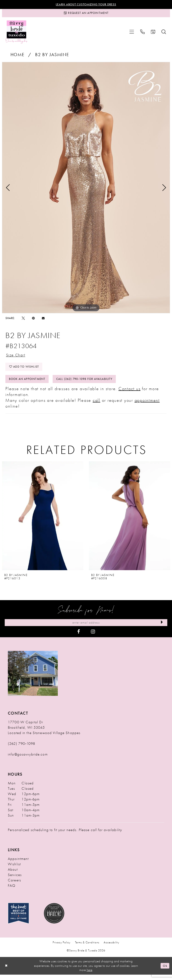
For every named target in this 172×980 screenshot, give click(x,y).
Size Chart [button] (17, 357)
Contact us (130, 393)
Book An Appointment (29, 383)
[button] (132, 33)
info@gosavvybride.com (28, 760)
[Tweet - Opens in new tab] (23, 320)
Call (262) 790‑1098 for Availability (91, 383)
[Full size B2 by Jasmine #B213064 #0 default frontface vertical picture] (86, 189)
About (13, 875)
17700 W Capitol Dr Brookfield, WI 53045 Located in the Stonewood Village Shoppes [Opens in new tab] (44, 733)
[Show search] (164, 33)
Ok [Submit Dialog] (165, 971)
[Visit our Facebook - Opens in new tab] (79, 637)
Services (15, 880)
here (89, 976)
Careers (14, 885)
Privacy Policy (61, 948)
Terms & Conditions (87, 948)
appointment (147, 405)
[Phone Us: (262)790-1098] (142, 33)
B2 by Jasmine (52, 56)
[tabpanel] (86, 189)
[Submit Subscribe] (161, 628)
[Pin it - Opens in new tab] (33, 320)
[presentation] (43, 520)
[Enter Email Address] (86, 628)
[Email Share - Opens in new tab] (43, 320)
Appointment (18, 864)
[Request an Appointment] (86, 14)
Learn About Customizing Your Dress (86, 5)
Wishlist (14, 869)
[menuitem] (132, 33)
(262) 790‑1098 (21, 749)
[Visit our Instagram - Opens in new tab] (93, 637)
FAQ (12, 891)
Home (18, 56)
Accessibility (111, 948)
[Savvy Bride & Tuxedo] (16, 33)
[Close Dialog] (7, 971)
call (97, 405)
